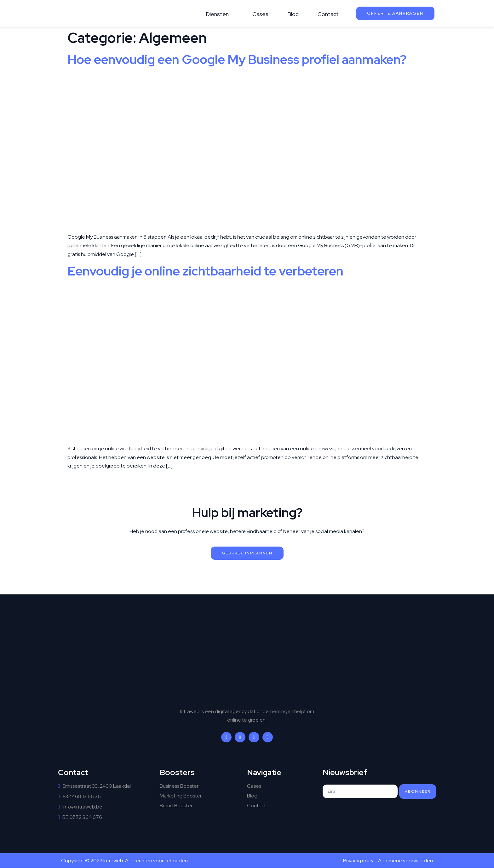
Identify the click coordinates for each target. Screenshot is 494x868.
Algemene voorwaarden (405, 861)
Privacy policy (358, 861)
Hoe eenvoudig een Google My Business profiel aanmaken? (237, 59)
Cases (260, 14)
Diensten (217, 14)
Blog (293, 14)
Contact (328, 14)
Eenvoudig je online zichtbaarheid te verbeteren (205, 271)
